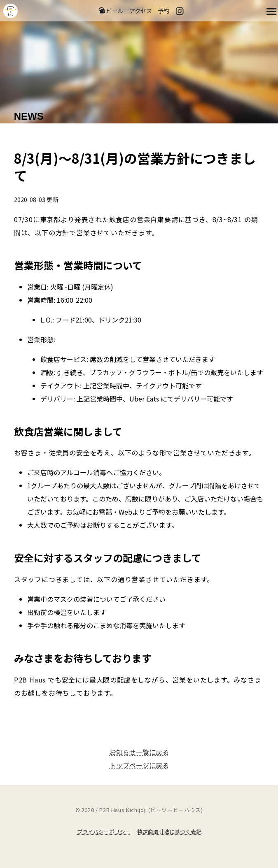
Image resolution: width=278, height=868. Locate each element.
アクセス (141, 10)
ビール (111, 10)
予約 (164, 10)
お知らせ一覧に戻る (139, 752)
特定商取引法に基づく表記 (169, 832)
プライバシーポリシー (104, 832)
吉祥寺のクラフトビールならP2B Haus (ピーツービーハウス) (11, 11)
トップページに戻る (139, 765)
